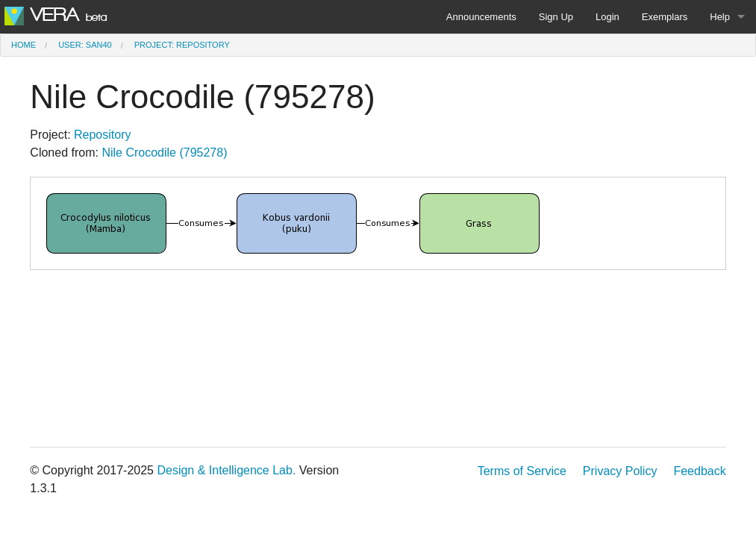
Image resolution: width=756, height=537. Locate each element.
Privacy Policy (620, 471)
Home (24, 45)
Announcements (481, 17)
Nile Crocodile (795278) (164, 153)
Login (607, 17)
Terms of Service (522, 471)
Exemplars (665, 17)
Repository (102, 135)
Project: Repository (182, 45)
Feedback (699, 471)
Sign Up (556, 17)
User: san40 (85, 45)
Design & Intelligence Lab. (226, 470)
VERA (56, 15)
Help (720, 17)
